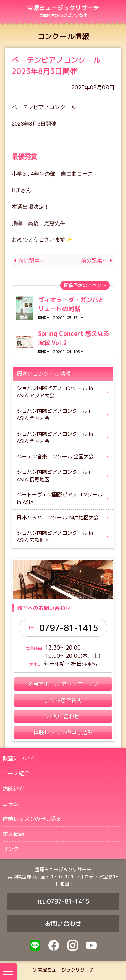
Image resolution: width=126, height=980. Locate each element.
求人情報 (13, 834)
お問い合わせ (63, 923)
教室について (19, 758)
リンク (11, 849)
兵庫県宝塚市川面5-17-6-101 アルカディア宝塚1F (63, 876)
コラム (11, 804)
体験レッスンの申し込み (32, 819)
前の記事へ (94, 261)
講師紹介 (13, 789)
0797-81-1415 (69, 628)
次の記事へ (32, 261)
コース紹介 (16, 773)
